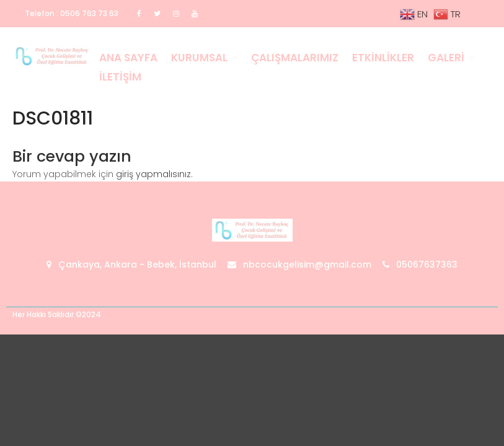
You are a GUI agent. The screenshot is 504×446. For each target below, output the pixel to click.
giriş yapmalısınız (153, 174)
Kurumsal (199, 58)
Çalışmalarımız (295, 58)
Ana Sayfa (128, 58)
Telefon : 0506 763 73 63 (72, 13)
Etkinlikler (383, 58)
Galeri (446, 58)
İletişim (120, 77)
